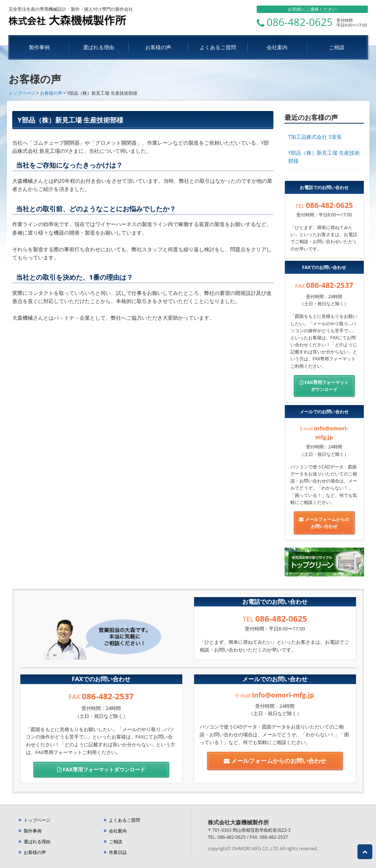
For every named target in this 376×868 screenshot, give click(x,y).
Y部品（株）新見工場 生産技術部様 (324, 157)
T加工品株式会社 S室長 (315, 137)
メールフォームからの (324, 523)
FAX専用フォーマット (324, 386)
